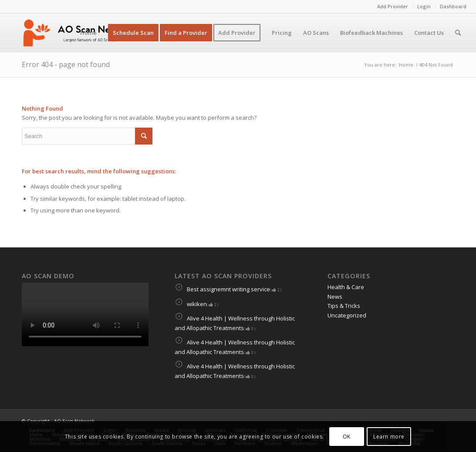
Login (424, 6)
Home (406, 65)
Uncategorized (347, 315)
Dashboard (453, 6)
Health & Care (346, 287)
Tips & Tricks (344, 306)
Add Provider (393, 6)
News (335, 297)
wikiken (196, 304)
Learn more (389, 437)
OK (347, 437)
